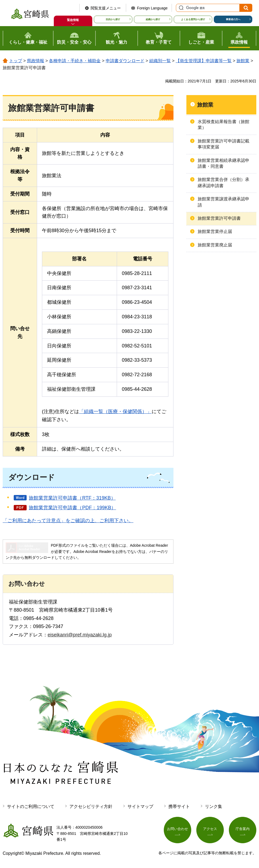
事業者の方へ (233, 19)
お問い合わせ (178, 829)
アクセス (210, 829)
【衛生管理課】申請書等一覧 (204, 61)
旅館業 (243, 61)
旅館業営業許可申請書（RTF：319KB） (72, 498)
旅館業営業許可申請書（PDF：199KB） (72, 508)
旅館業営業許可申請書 (219, 218)
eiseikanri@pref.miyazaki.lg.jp (80, 635)
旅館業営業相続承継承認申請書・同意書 (223, 163)
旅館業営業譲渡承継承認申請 (223, 202)
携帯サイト (179, 806)
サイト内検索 (180, 8)
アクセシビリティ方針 (91, 806)
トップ (16, 61)
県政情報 (36, 61)
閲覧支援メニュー (106, 8)
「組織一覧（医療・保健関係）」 (115, 412)
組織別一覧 (160, 61)
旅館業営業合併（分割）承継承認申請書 (223, 182)
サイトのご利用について (31, 806)
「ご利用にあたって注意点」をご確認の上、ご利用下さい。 (68, 521)
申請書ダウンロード (125, 61)
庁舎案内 (243, 829)
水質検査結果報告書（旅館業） (223, 125)
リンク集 (214, 806)
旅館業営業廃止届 (215, 245)
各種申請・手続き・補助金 (75, 61)
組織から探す (153, 19)
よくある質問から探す (193, 19)
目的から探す (113, 19)
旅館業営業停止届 (215, 231)
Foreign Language (152, 8)
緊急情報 (73, 20)
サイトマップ (140, 806)
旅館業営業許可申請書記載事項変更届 (223, 144)
